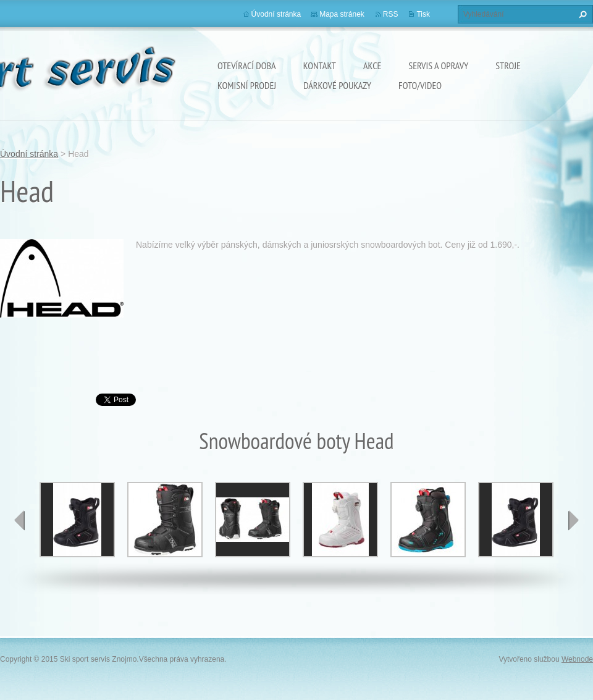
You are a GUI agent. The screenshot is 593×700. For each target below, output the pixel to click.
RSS (391, 14)
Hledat (581, 14)
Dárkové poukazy (337, 85)
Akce (372, 65)
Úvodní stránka (276, 14)
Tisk (423, 14)
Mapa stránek (342, 14)
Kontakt (320, 65)
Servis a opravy (438, 65)
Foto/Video (420, 85)
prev (20, 520)
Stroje (508, 65)
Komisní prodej (247, 85)
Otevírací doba (247, 65)
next (573, 520)
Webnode (577, 659)
